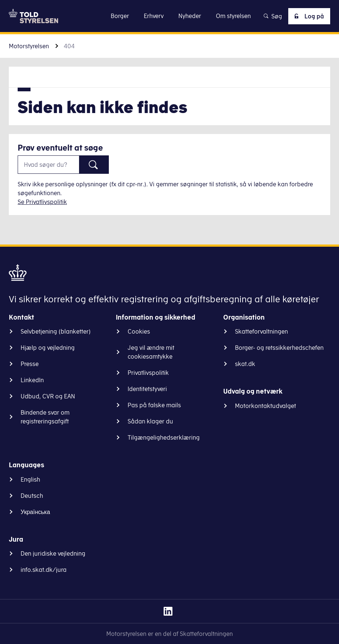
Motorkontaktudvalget (265, 406)
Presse (30, 364)
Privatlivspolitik (148, 373)
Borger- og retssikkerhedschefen (279, 348)
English (30, 479)
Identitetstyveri (147, 389)
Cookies (139, 331)
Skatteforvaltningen (261, 331)
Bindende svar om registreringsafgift (45, 417)
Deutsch (32, 496)
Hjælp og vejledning (48, 348)
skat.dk (245, 364)
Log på (308, 16)
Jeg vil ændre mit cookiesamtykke (151, 352)
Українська (35, 512)
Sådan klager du (150, 421)
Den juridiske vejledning (53, 553)
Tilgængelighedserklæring (164, 437)
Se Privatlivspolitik (42, 202)
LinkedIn (32, 380)
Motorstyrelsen (29, 46)
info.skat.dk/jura (44, 570)
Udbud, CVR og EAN (48, 396)
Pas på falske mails (154, 405)
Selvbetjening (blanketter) (56, 331)
